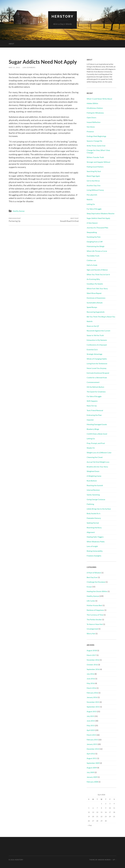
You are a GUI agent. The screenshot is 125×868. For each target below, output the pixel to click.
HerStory (62, 16)
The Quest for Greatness (96, 392)
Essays (89, 587)
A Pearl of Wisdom (94, 572)
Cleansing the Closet (95, 457)
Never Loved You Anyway (97, 368)
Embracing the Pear (94, 415)
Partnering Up (15, 220)
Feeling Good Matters (95, 167)
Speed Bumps (92, 307)
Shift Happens (92, 401)
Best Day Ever (92, 577)
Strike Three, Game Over (96, 145)
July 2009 (90, 772)
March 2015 (91, 735)
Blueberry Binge (93, 429)
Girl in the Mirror (93, 181)
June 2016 (91, 679)
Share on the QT (93, 326)
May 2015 (91, 725)
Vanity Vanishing (93, 495)
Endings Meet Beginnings (96, 136)
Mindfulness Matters (95, 108)
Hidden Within (92, 103)
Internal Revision (93, 490)
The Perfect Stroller (94, 619)
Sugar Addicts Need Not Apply (98, 218)
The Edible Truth (93, 256)
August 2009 (92, 768)
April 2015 (91, 730)
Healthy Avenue (19, 211)
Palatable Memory (94, 518)
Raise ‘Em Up (92, 406)
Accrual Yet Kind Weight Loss (98, 462)
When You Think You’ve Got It (98, 274)
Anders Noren (104, 860)
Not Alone (91, 127)
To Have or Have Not (95, 624)
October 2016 (92, 664)
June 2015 (91, 721)
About (11, 44)
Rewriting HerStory (94, 527)
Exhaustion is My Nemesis (97, 340)
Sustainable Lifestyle (95, 302)
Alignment (91, 532)
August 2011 (92, 758)
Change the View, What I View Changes (98, 151)
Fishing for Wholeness (95, 113)
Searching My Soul (94, 171)
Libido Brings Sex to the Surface (99, 509)
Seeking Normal (93, 523)
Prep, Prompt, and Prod (96, 443)
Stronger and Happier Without (98, 162)
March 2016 (91, 688)
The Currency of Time (95, 615)
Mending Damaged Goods (97, 424)
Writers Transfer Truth (95, 157)
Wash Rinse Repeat (94, 293)
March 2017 (91, 655)
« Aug (90, 825)
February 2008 (92, 782)
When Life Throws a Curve (97, 251)
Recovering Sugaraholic (96, 312)
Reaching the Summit (95, 485)
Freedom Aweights (94, 556)
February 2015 (92, 739)
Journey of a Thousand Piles (97, 227)
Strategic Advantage (94, 354)
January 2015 (92, 744)
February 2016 (92, 693)
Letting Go (91, 204)
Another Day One (94, 185)
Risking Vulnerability (95, 551)
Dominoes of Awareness (96, 298)
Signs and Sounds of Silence (97, 270)
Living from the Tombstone (97, 363)
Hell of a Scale (92, 265)
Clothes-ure (91, 260)
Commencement (93, 382)
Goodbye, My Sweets (95, 284)
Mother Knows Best (94, 605)
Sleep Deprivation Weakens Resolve (101, 213)
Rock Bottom (92, 481)
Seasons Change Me (94, 141)
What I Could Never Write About (99, 99)
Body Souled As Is (94, 513)
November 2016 (93, 660)
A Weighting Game (94, 476)
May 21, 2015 (14, 67)
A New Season (92, 223)
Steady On (91, 448)
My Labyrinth (92, 195)
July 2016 (90, 674)
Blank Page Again (93, 176)
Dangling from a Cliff (95, 242)
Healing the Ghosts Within (97, 591)
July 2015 (90, 716)
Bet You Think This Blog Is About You (101, 316)
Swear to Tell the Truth (95, 335)
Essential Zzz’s (92, 349)
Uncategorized (92, 629)
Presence (90, 131)
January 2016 (92, 697)
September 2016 (93, 669)
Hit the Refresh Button (95, 387)
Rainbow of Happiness (95, 610)
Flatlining (90, 504)
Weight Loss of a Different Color (99, 452)
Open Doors (91, 117)
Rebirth (90, 199)
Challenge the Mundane (96, 582)
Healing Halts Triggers (95, 537)
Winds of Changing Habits (97, 359)
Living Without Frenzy (95, 190)
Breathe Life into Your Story (97, 467)
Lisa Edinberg (29, 67)
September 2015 (93, 707)
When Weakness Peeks (96, 542)
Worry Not (91, 633)
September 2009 (93, 763)
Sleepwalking (92, 232)
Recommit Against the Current (98, 331)
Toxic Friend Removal (95, 410)
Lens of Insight (92, 546)
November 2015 (93, 702)
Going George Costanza (96, 499)
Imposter (90, 420)
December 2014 (93, 749)
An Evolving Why (93, 279)
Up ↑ (114, 860)
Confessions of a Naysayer (97, 345)
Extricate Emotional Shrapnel (98, 373)
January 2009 (92, 777)
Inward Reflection (94, 122)
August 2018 (92, 650)
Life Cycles (91, 601)
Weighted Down (93, 471)
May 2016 (91, 683)
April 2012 (91, 753)
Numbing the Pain (94, 237)
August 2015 (92, 711)
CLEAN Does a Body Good (97, 434)
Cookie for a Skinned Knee (97, 377)
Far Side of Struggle (94, 209)
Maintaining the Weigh (96, 246)
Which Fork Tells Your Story (97, 288)
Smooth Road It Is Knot (69, 220)
